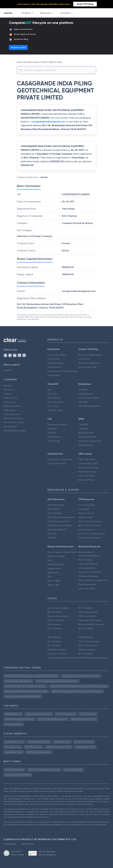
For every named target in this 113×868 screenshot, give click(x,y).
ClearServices (54, 367)
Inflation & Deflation (88, 564)
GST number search (88, 612)
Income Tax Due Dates (90, 538)
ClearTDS (83, 402)
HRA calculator (55, 637)
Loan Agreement (87, 568)
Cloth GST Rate (86, 476)
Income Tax (84, 359)
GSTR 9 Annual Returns (59, 521)
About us (8, 386)
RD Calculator (54, 641)
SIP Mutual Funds (56, 564)
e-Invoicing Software (89, 398)
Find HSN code (86, 637)
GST (49, 390)
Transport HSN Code (88, 468)
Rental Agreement (88, 584)
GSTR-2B (52, 534)
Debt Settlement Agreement (93, 580)
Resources (47, 13)
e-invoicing (53, 406)
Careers (7, 394)
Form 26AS (84, 509)
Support (8, 370)
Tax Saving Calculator (89, 641)
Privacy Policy (10, 844)
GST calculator (55, 628)
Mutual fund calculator (58, 616)
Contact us (9, 390)
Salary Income (85, 517)
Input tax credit (55, 410)
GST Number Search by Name (93, 658)
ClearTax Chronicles (13, 418)
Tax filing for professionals (60, 459)
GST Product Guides (14, 422)
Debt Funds (53, 573)
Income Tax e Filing (57, 355)
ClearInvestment (56, 363)
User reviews (10, 402)
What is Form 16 (86, 513)
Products (28, 13)
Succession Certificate (90, 572)
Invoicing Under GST (57, 530)
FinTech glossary (11, 414)
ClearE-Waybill (86, 394)
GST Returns (53, 509)
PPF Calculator (86, 608)
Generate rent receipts (90, 620)
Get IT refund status (88, 645)
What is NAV (53, 585)
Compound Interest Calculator (63, 658)
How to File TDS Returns (90, 521)
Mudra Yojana (85, 560)
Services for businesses (90, 441)
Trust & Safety (10, 427)
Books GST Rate (86, 480)
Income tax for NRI (87, 367)
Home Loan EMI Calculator (91, 624)
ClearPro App (54, 441)
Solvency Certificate (88, 576)
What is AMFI (54, 581)
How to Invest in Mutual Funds (62, 552)
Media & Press (10, 398)
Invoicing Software (87, 437)
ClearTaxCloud (55, 437)
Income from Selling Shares (92, 534)
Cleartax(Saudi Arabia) (15, 431)
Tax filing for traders (57, 463)
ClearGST (83, 390)
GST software (54, 398)
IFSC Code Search (87, 616)
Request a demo (18, 47)
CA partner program (57, 424)
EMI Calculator (54, 612)
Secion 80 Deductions (89, 363)
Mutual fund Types (56, 556)
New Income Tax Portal (90, 525)
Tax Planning (53, 359)
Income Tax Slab (87, 505)
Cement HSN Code (88, 463)
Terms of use (27, 844)
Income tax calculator (58, 608)
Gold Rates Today (56, 650)
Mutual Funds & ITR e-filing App (62, 371)
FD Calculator (54, 645)
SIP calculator (54, 624)
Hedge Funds (54, 569)
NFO (49, 577)
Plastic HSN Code (87, 472)
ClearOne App (85, 445)
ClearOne (83, 429)
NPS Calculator (86, 628)
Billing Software (86, 433)
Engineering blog (12, 406)
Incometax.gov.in (87, 530)
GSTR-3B (52, 538)
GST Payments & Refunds (60, 525)
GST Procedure (55, 513)
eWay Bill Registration (89, 406)
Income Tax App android (90, 355)
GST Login (52, 394)
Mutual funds (54, 375)
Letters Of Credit (87, 588)
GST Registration (56, 505)
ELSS (50, 560)
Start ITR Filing (85, 4)
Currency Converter (57, 654)
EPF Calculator (86, 654)
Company (67, 13)
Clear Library (10, 410)
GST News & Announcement (61, 517)
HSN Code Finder (87, 459)
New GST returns (56, 402)
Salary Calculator (87, 650)
